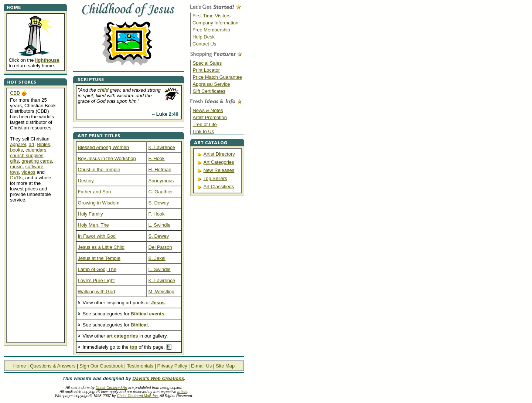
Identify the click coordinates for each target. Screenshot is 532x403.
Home (20, 366)
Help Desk (204, 37)
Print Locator (206, 70)
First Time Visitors (212, 16)
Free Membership (211, 30)
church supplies (27, 155)
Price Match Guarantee (217, 77)
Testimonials (140, 366)
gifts (14, 161)
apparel (18, 144)
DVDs (16, 178)
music (16, 167)
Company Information (215, 23)
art (32, 144)
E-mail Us (201, 366)
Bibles (43, 144)
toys (14, 172)
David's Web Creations (158, 378)
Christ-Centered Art (112, 388)
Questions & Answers (53, 366)
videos (28, 172)
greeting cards (37, 161)
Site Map (225, 366)
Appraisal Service (211, 84)
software (34, 167)
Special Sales (207, 63)
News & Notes (208, 110)
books (16, 150)
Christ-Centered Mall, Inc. (138, 396)
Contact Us (204, 44)
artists (182, 392)
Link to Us (203, 131)
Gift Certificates (209, 91)
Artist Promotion (209, 117)
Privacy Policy (172, 366)
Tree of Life (204, 124)
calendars (36, 150)
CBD (15, 93)
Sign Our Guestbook (101, 366)
